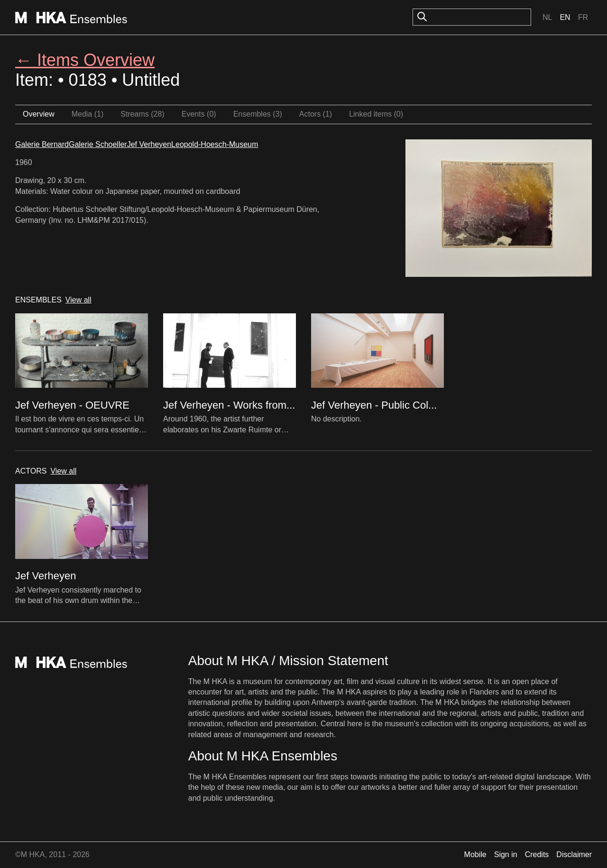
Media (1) (88, 114)
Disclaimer (574, 854)
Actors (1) (316, 114)
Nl (547, 17)
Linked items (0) (376, 114)
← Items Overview (85, 60)
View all (78, 300)
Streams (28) (142, 114)
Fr (583, 17)
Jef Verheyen (149, 144)
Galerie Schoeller (98, 144)
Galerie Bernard (42, 144)
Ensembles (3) (258, 114)
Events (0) (199, 114)
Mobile (475, 854)
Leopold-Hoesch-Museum (215, 144)
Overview (39, 114)
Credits (537, 854)
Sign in (506, 854)
